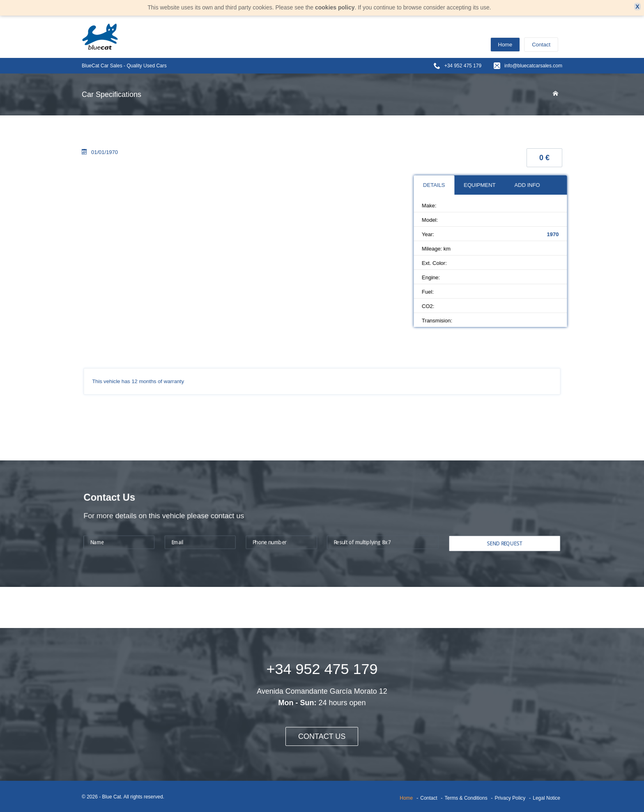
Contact (541, 45)
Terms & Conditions (466, 798)
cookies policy (335, 7)
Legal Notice (546, 798)
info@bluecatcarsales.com (533, 66)
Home (505, 45)
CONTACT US (322, 736)
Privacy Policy (510, 798)
